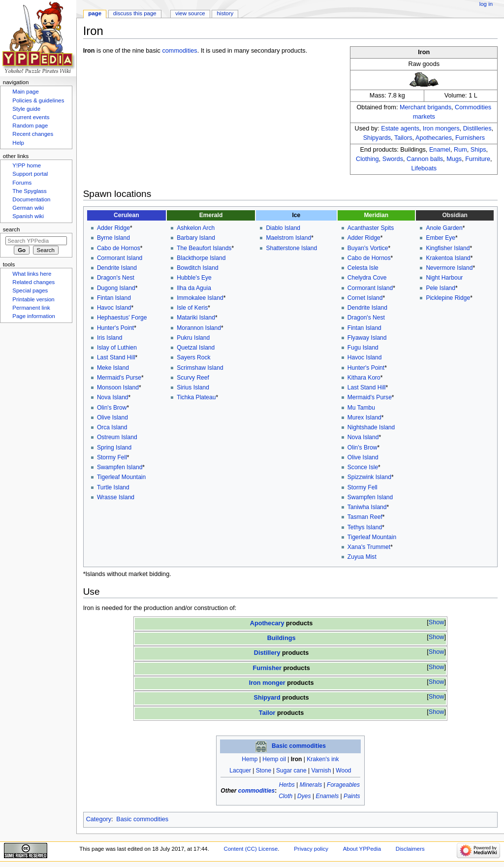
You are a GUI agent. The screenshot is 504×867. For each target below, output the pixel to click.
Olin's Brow (112, 408)
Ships (478, 150)
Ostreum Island (117, 437)
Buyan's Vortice (368, 248)
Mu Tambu (361, 408)
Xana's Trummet (369, 547)
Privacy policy (311, 849)
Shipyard (267, 698)
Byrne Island (113, 238)
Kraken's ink (323, 759)
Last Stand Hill (116, 357)
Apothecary (267, 623)
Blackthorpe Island (201, 258)
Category (99, 819)
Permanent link (31, 308)
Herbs (287, 785)
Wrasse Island (116, 497)
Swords (393, 159)
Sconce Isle (363, 467)
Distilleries (477, 128)
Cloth (285, 796)
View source (190, 13)
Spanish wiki (28, 216)
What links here (32, 274)
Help (18, 143)
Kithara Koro (364, 378)
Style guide (26, 109)
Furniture (478, 159)
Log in (486, 4)
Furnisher (267, 668)
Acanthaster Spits (371, 228)
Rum (460, 150)
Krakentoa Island (448, 258)
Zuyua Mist (362, 557)
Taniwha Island (367, 507)
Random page (30, 126)
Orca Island (112, 427)
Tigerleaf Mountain (121, 477)
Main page (26, 92)
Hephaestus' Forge (122, 318)
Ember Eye (441, 238)
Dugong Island (116, 288)
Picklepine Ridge (448, 298)
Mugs (454, 159)
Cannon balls (425, 159)
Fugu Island (363, 348)
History (225, 13)
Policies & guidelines (38, 100)
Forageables (343, 785)
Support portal (30, 174)
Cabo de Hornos (119, 248)
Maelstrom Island (288, 238)
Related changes (33, 282)
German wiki (28, 208)
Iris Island (110, 338)
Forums (22, 183)
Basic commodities (299, 746)
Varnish (321, 771)
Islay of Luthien (117, 348)
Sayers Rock (193, 357)
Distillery (267, 653)
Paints (352, 796)
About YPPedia (362, 849)
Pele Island (441, 288)
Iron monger (267, 683)
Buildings (282, 638)
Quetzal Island (196, 348)
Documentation (31, 199)
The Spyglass (29, 191)
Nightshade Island (371, 427)
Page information (34, 316)
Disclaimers (410, 849)
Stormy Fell (112, 457)
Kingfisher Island (448, 248)
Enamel (440, 150)
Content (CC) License (251, 849)
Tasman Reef (365, 517)
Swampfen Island (120, 467)
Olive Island (112, 417)
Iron (297, 759)
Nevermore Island (449, 268)
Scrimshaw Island (200, 368)
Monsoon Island (118, 387)
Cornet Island (365, 298)
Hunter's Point (115, 328)
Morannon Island (199, 328)
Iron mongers (441, 128)
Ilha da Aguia (194, 288)
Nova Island (113, 397)
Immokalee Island (200, 298)
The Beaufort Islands (204, 248)
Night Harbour (444, 278)
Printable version (33, 299)
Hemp (250, 759)
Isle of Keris (192, 308)
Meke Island (113, 368)
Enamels (327, 796)
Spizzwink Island (369, 477)
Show (437, 622)
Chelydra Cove (367, 278)
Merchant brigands (425, 107)
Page (95, 13)
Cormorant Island (120, 258)
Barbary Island (196, 238)
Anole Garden (444, 228)
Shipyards (377, 138)
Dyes (304, 796)
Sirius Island (193, 387)
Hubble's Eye (194, 278)
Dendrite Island (117, 268)
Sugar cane (291, 771)
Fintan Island (114, 298)
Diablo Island (283, 228)
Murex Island (364, 417)
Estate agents (400, 128)
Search (12, 229)
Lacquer (240, 771)
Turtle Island (113, 487)
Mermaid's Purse (119, 378)
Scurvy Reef (193, 378)
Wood (343, 771)
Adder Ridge (113, 228)
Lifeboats (424, 168)
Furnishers (470, 138)
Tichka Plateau (196, 397)
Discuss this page (135, 13)
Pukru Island (193, 338)
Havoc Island (114, 308)
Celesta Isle (363, 268)
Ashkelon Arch (196, 228)
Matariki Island (196, 318)
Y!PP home (27, 165)
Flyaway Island (367, 338)
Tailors (403, 138)
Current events (31, 117)
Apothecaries (434, 138)
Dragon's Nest (116, 278)
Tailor (267, 713)
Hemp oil (274, 759)
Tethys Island (365, 527)
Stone (264, 771)
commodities (179, 51)
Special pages (30, 290)
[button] (436, 623)
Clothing (367, 159)
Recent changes (33, 134)
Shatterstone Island (291, 248)
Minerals (311, 785)
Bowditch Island (197, 268)
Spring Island (114, 448)
